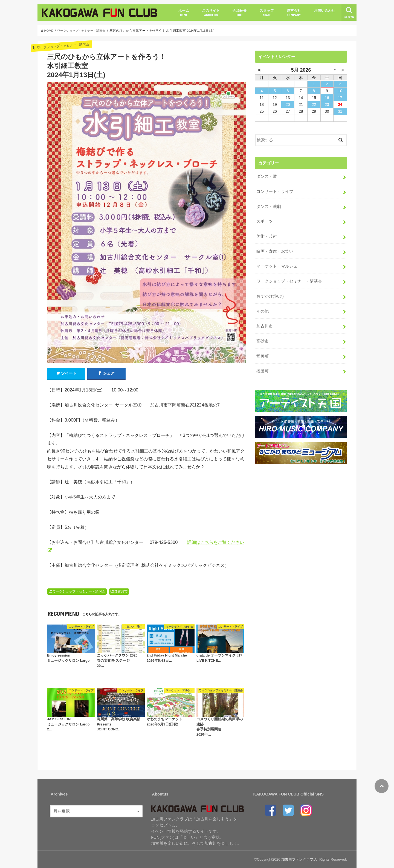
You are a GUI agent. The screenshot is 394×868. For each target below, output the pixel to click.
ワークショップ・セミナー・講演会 (79, 592)
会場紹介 (240, 13)
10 (340, 91)
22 (314, 104)
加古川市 (121, 592)
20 (288, 104)
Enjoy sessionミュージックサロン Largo (68, 659)
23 (327, 104)
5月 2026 (301, 70)
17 (340, 98)
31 (340, 111)
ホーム (184, 13)
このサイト (211, 13)
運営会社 (294, 13)
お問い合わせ (325, 11)
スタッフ (267, 13)
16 (327, 98)
